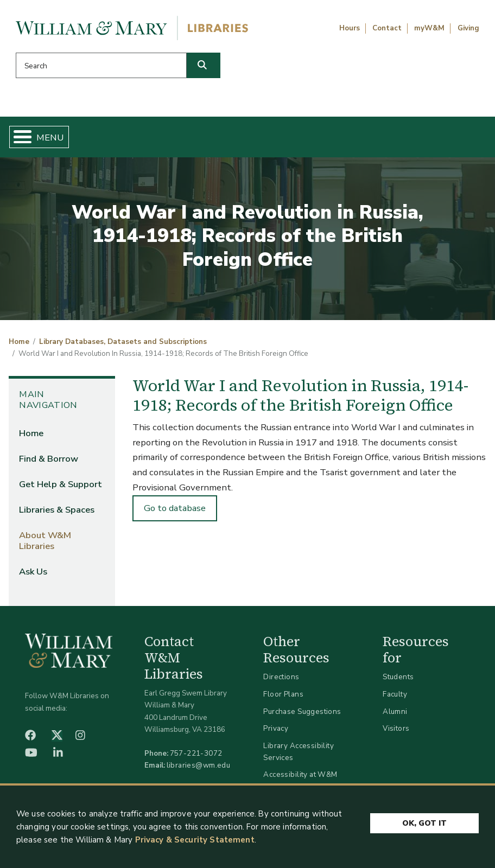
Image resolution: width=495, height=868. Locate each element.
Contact (387, 28)
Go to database (175, 512)
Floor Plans (283, 698)
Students (398, 681)
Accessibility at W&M (300, 779)
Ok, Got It (424, 822)
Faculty (395, 698)
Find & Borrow (111, 139)
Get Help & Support (194, 139)
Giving (468, 28)
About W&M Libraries (375, 139)
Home (47, 139)
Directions (281, 681)
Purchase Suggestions (302, 715)
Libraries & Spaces (284, 139)
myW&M (429, 28)
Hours (350, 28)
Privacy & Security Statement (195, 840)
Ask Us (453, 139)
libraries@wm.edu (199, 770)
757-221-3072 (196, 758)
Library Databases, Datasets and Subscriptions (123, 346)
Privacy (276, 733)
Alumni (395, 715)
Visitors (396, 733)
